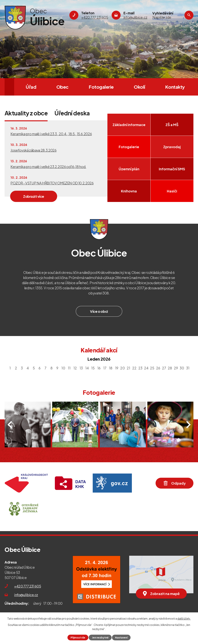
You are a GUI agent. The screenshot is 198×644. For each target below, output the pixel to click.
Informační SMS (172, 169)
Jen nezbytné (100, 638)
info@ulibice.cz (26, 595)
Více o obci (99, 311)
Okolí (139, 87)
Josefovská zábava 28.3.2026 (34, 150)
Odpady (175, 483)
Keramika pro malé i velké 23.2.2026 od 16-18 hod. (48, 167)
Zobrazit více (34, 196)
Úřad (31, 87)
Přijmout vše (78, 638)
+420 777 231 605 (28, 586)
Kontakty (175, 87)
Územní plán (129, 169)
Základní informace (129, 125)
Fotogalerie (101, 87)
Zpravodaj (172, 147)
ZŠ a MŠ (172, 125)
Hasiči (172, 191)
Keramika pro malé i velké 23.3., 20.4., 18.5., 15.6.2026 (51, 134)
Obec (62, 87)
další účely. (184, 618)
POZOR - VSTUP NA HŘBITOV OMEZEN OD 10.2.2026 (52, 183)
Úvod (9, 87)
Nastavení (121, 638)
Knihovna (129, 191)
